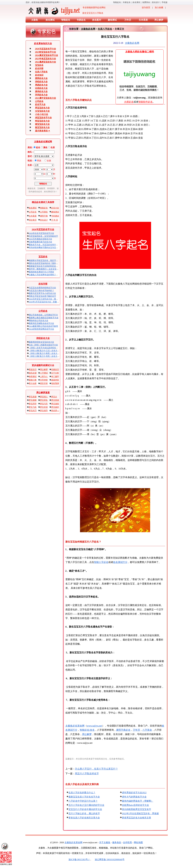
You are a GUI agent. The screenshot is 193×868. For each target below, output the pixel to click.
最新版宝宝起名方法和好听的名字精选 (45, 266)
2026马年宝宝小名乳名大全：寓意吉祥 (45, 299)
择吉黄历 (33, 220)
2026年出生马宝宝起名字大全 (41, 233)
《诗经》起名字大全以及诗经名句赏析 (45, 348)
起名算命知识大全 (43, 43)
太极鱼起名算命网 (75, 726)
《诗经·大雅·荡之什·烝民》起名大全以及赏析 (48, 356)
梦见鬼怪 (55, 404)
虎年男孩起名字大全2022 (134, 793)
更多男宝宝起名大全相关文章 (137, 818)
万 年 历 (55, 220)
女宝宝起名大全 (42, 111)
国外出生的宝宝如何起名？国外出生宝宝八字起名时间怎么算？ (56, 263)
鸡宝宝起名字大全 (43, 118)
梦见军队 (44, 400)
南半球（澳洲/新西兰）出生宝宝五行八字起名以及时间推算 (54, 269)
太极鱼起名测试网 (43, 142)
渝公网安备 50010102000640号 (108, 859)
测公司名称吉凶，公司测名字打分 (43, 315)
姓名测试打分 (120, 562)
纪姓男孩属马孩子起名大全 (40, 242)
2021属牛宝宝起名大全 (46, 98)
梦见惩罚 (33, 411)
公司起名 (39, 101)
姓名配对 (97, 20)
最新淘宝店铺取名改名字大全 (41, 323)
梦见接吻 (33, 400)
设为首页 (146, 8)
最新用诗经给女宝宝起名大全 (41, 342)
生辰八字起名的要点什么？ (82, 793)
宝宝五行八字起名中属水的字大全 (85, 809)
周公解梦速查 (43, 393)
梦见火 (54, 397)
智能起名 (117, 2)
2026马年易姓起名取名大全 (40, 239)
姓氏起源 (33, 373)
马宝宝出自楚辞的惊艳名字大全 (42, 288)
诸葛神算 (55, 380)
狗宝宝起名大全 (42, 121)
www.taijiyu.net (94, 726)
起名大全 (55, 208)
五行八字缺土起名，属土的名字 (84, 813)
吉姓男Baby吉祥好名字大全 (136, 805)
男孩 (39, 161)
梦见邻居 (44, 407)
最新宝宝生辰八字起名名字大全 (84, 797)
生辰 (53, 148)
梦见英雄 (55, 400)
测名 (45, 148)
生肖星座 (143, 20)
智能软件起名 (146, 102)
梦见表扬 (33, 397)
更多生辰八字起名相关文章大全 (84, 818)
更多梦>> (55, 411)
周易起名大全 (41, 85)
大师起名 (129, 102)
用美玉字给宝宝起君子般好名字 (42, 296)
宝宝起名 (39, 65)
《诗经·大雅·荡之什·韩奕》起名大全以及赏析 (48, 353)
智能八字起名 (101, 562)
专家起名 (127, 2)
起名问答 (39, 68)
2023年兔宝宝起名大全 (46, 59)
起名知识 (39, 75)
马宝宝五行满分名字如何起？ (41, 290)
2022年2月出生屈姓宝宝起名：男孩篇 (140, 813)
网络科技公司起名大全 (39, 320)
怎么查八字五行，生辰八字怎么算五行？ (96, 769)
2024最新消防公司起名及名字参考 (43, 326)
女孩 (49, 161)
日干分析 (55, 373)
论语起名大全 (41, 88)
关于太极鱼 (105, 842)
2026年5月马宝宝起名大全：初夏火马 (45, 302)
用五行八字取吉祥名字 (87, 774)
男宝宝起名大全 (42, 108)
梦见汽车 (44, 404)
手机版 (165, 2)
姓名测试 (136, 2)
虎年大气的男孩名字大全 (134, 797)
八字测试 (44, 373)
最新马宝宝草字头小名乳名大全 (42, 293)
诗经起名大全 (41, 82)
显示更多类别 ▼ (43, 131)
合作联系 (127, 842)
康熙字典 (44, 216)
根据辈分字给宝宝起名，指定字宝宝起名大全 (48, 260)
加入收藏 (159, 8)
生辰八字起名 (41, 72)
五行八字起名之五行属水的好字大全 (86, 805)
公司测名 (44, 212)
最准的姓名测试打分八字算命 (41, 272)
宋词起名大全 (41, 95)
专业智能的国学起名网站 (67, 11)
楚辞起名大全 (41, 78)
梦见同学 (33, 404)
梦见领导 (44, 411)
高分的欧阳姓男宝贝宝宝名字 (137, 809)
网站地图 (138, 842)
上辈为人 (44, 376)
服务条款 (117, 842)
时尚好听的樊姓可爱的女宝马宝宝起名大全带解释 (50, 247)
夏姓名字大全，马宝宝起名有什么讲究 (45, 245)
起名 (38, 148)
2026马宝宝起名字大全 (46, 49)
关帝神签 (44, 380)
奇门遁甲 (55, 376)
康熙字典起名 (123, 730)
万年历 (128, 20)
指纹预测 (55, 383)
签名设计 (156, 2)
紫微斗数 (33, 380)
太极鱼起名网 (88, 29)
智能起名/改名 (87, 730)
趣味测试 (112, 20)
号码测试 (55, 216)
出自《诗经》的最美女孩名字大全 (43, 345)
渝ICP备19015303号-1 (79, 859)
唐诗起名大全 (41, 91)
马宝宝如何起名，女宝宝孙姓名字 (43, 236)
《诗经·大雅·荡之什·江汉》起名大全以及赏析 (48, 351)
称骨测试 (33, 376)
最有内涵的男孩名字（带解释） (138, 801)
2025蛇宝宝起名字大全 (46, 52)
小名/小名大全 (42, 114)
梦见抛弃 (55, 407)
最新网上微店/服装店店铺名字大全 (44, 318)
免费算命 (146, 2)
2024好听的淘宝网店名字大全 (41, 329)
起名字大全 (40, 104)
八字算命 (147, 730)
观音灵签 (44, 383)
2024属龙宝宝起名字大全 (47, 55)
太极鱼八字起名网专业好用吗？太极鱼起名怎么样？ (51, 275)
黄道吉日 (33, 369)
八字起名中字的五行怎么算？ (83, 801)
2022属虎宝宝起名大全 (46, 62)
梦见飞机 (33, 407)
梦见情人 (44, 397)
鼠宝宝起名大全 (42, 127)
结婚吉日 (55, 369)
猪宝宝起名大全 (42, 124)
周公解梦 (159, 20)
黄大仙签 (33, 383)
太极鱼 (35, 20)
